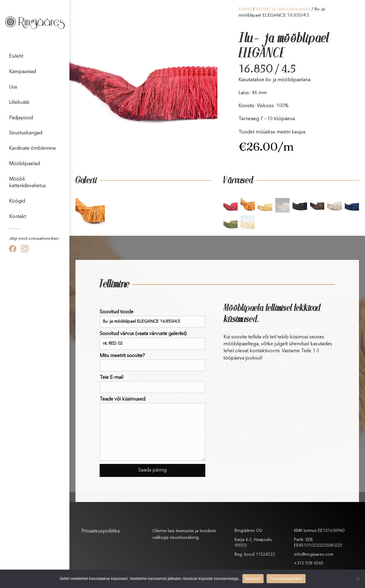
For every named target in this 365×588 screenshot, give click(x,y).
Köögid (17, 201)
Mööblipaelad (24, 164)
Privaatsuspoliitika (101, 531)
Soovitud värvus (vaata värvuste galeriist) (152, 340)
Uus (13, 87)
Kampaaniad (22, 72)
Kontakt (18, 217)
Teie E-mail (152, 384)
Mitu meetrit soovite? (152, 362)
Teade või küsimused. (152, 429)
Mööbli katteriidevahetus (27, 183)
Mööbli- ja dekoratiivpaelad (283, 9)
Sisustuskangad (26, 133)
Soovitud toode (152, 319)
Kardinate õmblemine (32, 149)
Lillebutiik (19, 103)
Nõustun (253, 578)
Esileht (16, 56)
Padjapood (21, 118)
